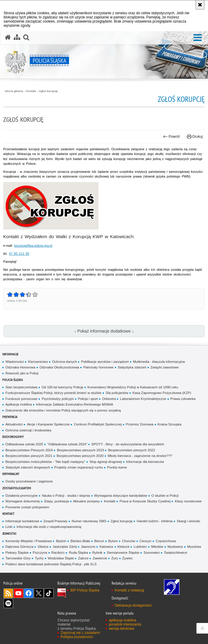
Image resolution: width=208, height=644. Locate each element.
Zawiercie (100, 558)
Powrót (171, 137)
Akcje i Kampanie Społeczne (48, 424)
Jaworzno (88, 547)
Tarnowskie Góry (18, 558)
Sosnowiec (152, 553)
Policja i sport (88, 399)
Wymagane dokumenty (23, 501)
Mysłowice (175, 547)
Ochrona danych (64, 362)
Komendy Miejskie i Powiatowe (29, 541)
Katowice (106, 547)
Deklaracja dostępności (133, 605)
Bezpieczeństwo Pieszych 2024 (29, 450)
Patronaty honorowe (98, 367)
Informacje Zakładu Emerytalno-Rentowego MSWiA (75, 404)
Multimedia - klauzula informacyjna (159, 362)
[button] (198, 38)
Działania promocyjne (22, 496)
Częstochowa (166, 541)
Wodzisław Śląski (61, 558)
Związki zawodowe (165, 367)
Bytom (113, 541)
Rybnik (97, 553)
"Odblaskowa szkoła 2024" (67, 444)
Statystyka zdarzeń (132, 367)
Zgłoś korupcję (48, 91)
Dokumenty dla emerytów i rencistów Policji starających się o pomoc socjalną (63, 410)
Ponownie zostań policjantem (27, 507)
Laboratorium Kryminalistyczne (143, 399)
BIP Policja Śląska (85, 590)
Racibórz (58, 553)
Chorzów (129, 541)
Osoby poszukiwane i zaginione (29, 481)
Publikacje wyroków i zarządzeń (105, 362)
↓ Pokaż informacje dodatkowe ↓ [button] (104, 331)
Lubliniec (140, 547)
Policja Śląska (13, 380)
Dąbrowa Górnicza (19, 547)
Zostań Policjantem (17, 488)
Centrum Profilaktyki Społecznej (98, 424)
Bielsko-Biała (80, 541)
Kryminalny (11, 474)
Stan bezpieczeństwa (21, 387)
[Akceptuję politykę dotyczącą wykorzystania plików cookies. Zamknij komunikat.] (200, 5)
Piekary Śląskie (17, 553)
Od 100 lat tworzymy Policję (62, 387)
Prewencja (10, 417)
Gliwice (43, 547)
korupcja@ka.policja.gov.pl (33, 246)
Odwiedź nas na (18, 593)
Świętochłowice (176, 553)
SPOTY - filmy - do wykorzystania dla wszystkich (128, 444)
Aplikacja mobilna (18, 404)
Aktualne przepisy (87, 501)
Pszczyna (40, 553)
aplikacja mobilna (122, 620)
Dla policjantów (117, 393)
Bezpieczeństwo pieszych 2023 (80, 450)
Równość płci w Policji (22, 373)
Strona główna (14, 91)
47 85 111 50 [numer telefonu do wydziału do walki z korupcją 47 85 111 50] (19, 254)
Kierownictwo (38, 362)
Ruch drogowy (13, 437)
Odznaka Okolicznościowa (59, 367)
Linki (9, 527)
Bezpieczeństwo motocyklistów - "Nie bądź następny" (45, 462)
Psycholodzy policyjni (58, 399)
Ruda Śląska (78, 553)
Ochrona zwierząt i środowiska (28, 430)
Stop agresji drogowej (106, 462)
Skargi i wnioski (188, 521)
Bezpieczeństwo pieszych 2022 (132, 450)
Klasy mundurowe (188, 501)
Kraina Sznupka (170, 424)
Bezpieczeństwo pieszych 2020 (80, 456)
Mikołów (157, 547)
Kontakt (31, 91)
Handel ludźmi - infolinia (155, 521)
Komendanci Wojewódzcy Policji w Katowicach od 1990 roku (133, 387)
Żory (115, 558)
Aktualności (14, 424)
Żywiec (128, 558)
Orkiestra (109, 399)
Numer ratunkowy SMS (89, 521)
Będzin (61, 541)
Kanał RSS (8, 593)
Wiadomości (15, 362)
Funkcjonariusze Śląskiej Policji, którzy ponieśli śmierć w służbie (53, 393)
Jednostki (9, 533)
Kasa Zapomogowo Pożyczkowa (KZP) (162, 393)
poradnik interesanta (125, 624)
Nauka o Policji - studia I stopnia (66, 496)
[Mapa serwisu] (17, 37)
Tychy (39, 558)
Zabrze (83, 558)
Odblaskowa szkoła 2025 (24, 444)
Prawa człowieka (183, 399)
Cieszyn (146, 541)
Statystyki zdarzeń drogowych (28, 467)
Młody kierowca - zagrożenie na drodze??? (140, 456)
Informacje (10, 354)
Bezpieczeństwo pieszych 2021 (29, 456)
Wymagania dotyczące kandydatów (121, 496)
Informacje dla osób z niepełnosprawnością (49, 527)
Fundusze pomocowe (21, 399)
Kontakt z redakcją (129, 590)
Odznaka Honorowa (20, 367)
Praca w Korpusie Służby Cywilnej (145, 501)
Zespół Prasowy (55, 521)
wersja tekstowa (121, 629)
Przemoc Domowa (140, 424)
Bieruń (99, 541)
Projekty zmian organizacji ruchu (79, 467)
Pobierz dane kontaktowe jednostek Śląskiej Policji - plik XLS (51, 564)
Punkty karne (117, 467)
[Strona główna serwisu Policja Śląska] (8, 37)
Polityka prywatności (77, 637)
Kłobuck (123, 547)
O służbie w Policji (165, 496)
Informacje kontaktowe (22, 521)
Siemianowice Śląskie (123, 553)
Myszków (194, 547)
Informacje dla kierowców (145, 462)
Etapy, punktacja (56, 501)
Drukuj (195, 137)
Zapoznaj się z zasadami (80, 633)
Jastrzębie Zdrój (65, 547)
